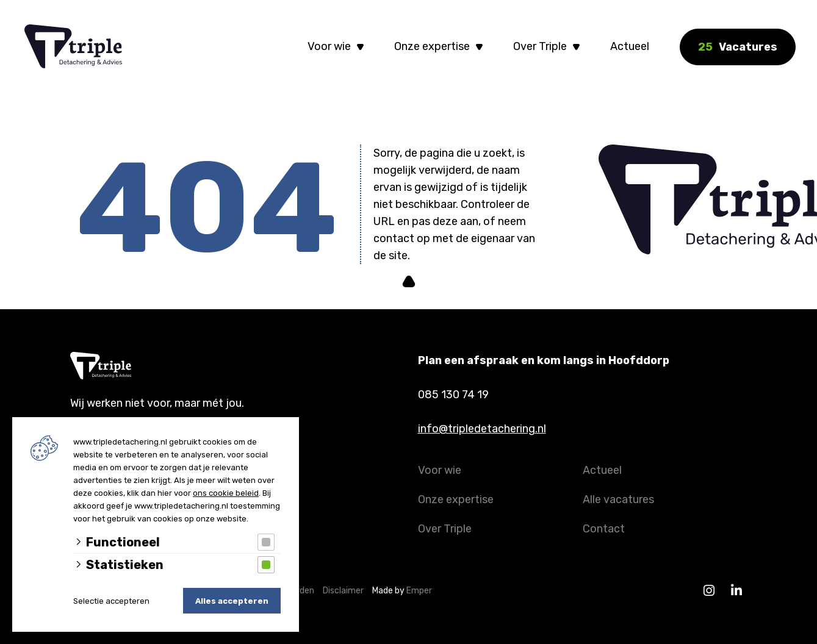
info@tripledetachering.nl (482, 429)
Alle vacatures (618, 499)
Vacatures (738, 47)
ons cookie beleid (226, 493)
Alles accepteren (232, 601)
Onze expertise (432, 46)
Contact (604, 529)
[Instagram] (709, 591)
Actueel (630, 46)
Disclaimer (346, 591)
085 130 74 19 (453, 395)
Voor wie (329, 46)
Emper (419, 591)
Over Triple (540, 46)
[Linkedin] (737, 591)
